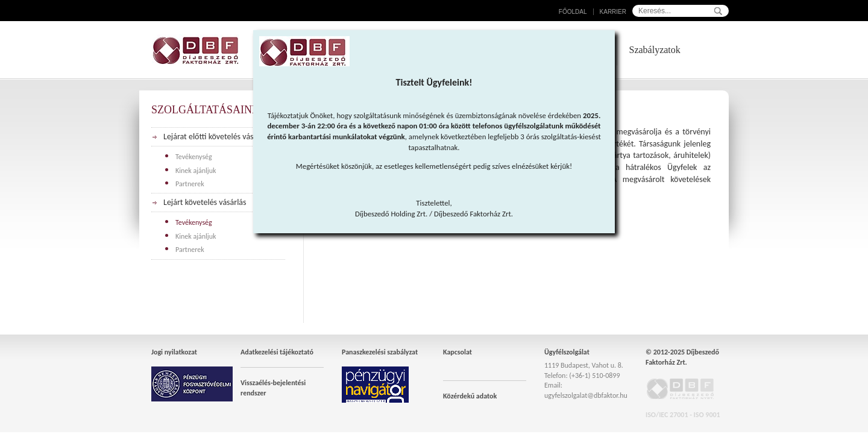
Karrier (613, 12)
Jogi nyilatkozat (174, 352)
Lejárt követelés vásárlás (205, 202)
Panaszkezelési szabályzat (380, 352)
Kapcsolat (458, 352)
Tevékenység (194, 157)
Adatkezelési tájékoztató (277, 352)
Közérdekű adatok (470, 396)
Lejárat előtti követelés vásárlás (217, 137)
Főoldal (573, 12)
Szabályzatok (655, 50)
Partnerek (190, 184)
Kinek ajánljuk (196, 171)
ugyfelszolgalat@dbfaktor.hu (586, 395)
